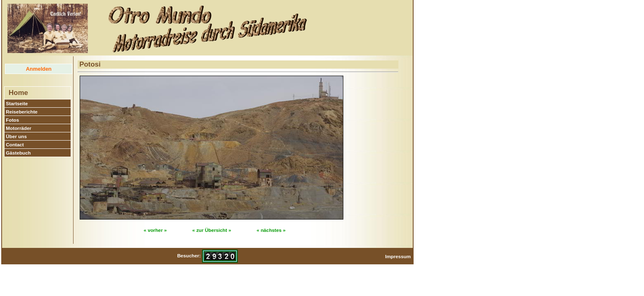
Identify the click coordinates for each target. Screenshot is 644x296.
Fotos (12, 120)
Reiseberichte (22, 112)
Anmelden (39, 69)
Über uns (16, 136)
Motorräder (18, 128)
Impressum (398, 256)
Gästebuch (18, 153)
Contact (15, 145)
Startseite (17, 103)
